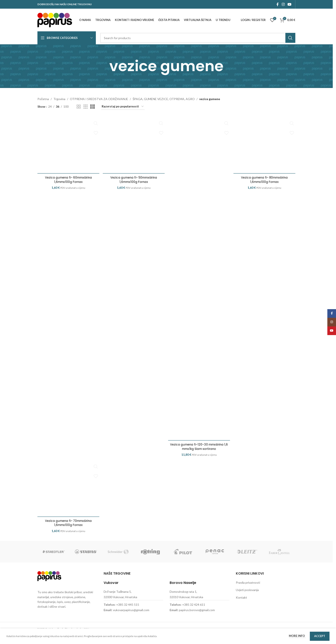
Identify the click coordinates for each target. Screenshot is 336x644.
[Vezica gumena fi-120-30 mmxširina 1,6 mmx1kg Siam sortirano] (199, 278)
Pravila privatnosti (248, 591)
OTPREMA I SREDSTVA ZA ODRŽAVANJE (99, 99)
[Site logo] (55, 20)
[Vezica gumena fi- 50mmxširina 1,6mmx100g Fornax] (134, 149)
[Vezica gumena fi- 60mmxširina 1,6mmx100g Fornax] (68, 149)
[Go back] (104, 66)
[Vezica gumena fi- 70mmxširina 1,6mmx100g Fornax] (68, 493)
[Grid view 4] (92, 107)
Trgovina (59, 99)
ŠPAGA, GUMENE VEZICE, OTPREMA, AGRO (164, 99)
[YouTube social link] (290, 4)
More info (297, 636)
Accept (320, 636)
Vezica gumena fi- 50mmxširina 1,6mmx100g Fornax (134, 187)
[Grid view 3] (86, 107)
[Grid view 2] (79, 107)
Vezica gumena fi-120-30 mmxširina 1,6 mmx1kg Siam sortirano (199, 447)
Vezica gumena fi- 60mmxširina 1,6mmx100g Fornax (68, 187)
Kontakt (241, 606)
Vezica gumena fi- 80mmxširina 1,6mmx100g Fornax (265, 187)
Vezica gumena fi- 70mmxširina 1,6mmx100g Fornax (68, 531)
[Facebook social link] (278, 4)
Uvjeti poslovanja (247, 598)
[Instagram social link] (283, 4)
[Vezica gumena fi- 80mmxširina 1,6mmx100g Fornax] (265, 149)
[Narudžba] (123, 107)
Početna (43, 99)
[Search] (198, 38)
